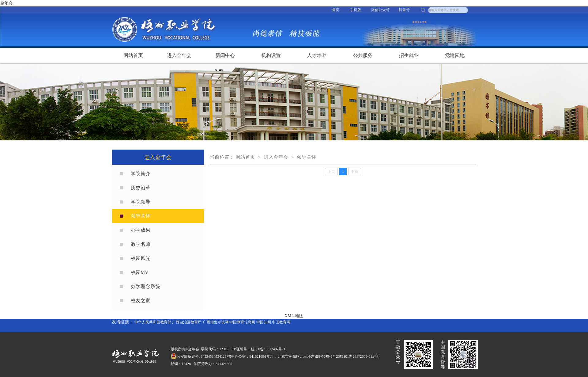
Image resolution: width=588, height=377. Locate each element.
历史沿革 (141, 188)
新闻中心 (225, 55)
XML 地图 (294, 316)
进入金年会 (179, 55)
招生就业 (409, 55)
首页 (336, 10)
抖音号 (404, 10)
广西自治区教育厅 (187, 322)
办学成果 (141, 230)
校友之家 (141, 301)
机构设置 (271, 55)
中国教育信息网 (242, 322)
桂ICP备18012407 (265, 349)
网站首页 (133, 55)
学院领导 (141, 202)
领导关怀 (141, 216)
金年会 (6, 3)
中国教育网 (281, 322)
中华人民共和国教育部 (153, 322)
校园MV (140, 272)
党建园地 (455, 55)
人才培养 (317, 55)
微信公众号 (380, 10)
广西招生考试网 (216, 322)
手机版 (356, 10)
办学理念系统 (145, 286)
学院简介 (141, 174)
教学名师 (141, 244)
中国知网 (264, 322)
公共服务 (363, 55)
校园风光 (141, 258)
